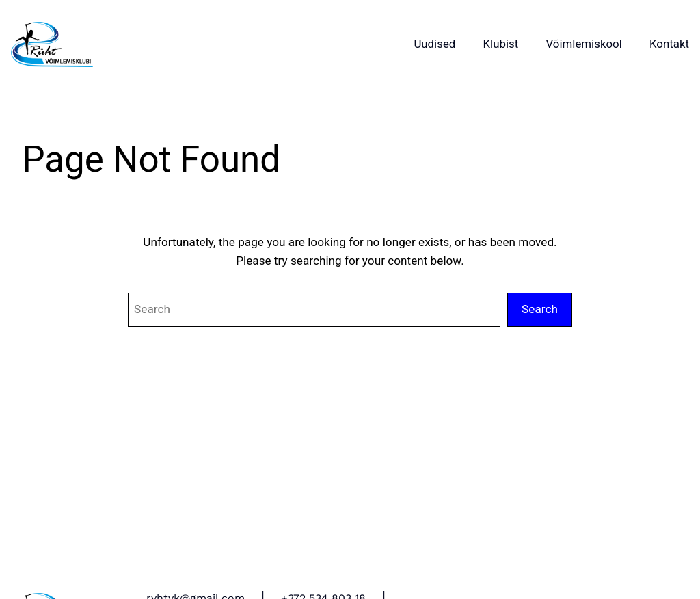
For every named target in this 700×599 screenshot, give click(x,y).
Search (540, 309)
